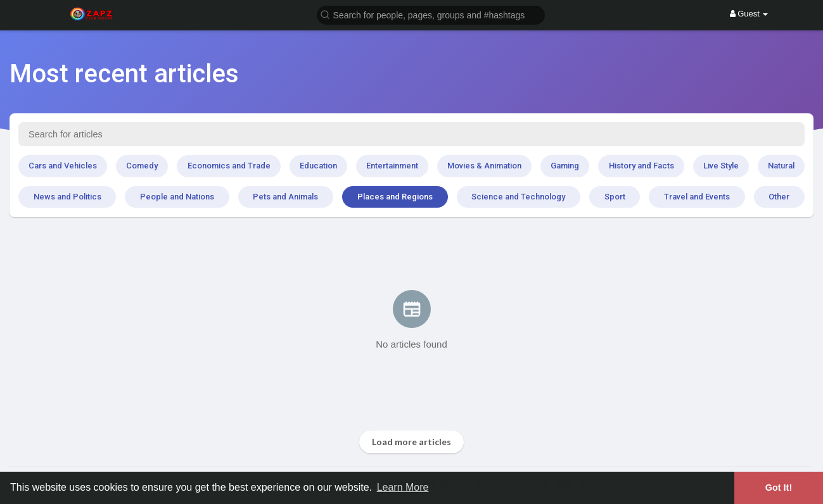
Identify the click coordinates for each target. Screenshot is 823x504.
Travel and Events (697, 197)
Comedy (142, 166)
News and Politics (67, 197)
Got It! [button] (779, 488)
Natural (781, 166)
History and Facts (641, 166)
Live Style (721, 166)
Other (779, 197)
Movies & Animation (484, 166)
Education (318, 166)
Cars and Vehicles (63, 166)
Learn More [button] (403, 487)
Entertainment (392, 166)
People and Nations (177, 197)
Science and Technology (518, 197)
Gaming (565, 166)
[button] (431, 14)
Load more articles (411, 442)
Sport (615, 197)
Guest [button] (749, 14)
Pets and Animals (285, 197)
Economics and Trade (229, 166)
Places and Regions (395, 197)
